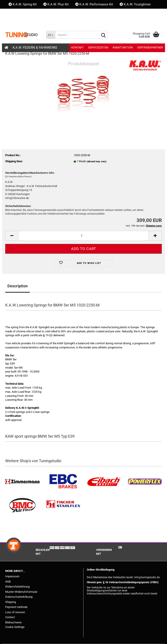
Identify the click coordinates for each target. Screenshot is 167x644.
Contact (10, 617)
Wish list (51, 22)
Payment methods (16, 607)
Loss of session (15, 612)
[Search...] (51, 35)
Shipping (11, 602)
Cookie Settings (15, 627)
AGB (8, 582)
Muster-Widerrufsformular (21, 592)
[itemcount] (83, 236)
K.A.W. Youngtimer (135, 4)
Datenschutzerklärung (19, 597)
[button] (13, 22)
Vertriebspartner (150, 47)
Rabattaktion (123, 47)
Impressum (12, 576)
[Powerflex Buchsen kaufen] (145, 482)
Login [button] (30, 22)
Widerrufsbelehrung (17, 587)
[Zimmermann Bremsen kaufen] (22, 482)
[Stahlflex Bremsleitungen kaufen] (63, 505)
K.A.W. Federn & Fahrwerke (35, 48)
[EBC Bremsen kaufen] (63, 482)
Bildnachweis (13, 622)
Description (18, 286)
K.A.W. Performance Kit (94, 4)
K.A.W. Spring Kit (23, 4)
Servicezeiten (98, 47)
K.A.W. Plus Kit (56, 4)
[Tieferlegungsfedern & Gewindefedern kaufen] (104, 482)
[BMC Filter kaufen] (22, 505)
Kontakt (16, 13)
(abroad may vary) (97, 161)
